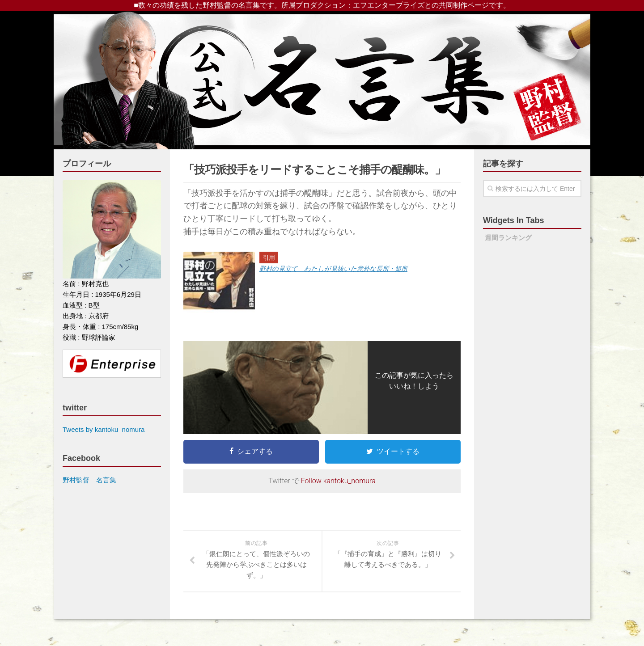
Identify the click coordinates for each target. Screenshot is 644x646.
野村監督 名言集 (89, 480)
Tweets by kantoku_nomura (104, 429)
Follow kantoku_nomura (338, 481)
